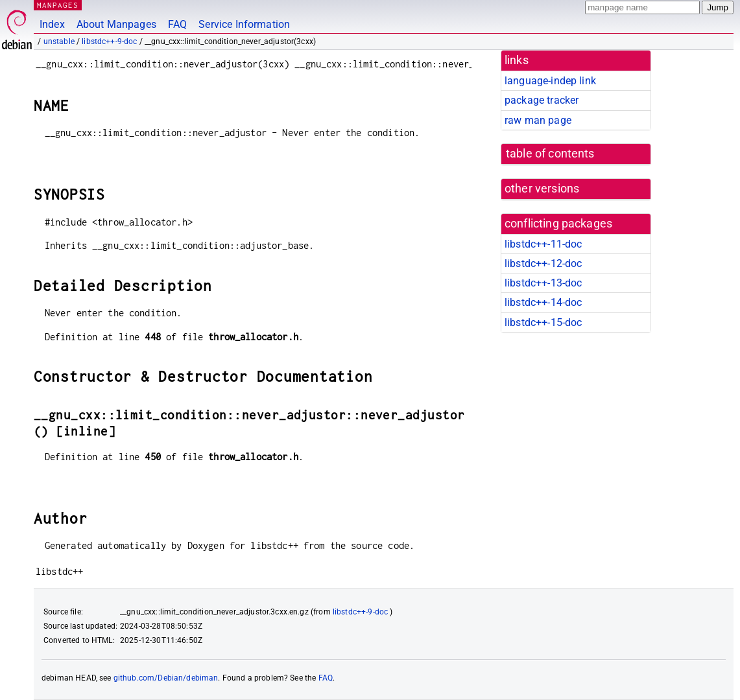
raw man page (538, 120)
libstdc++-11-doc (543, 244)
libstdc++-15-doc (543, 322)
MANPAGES (58, 5)
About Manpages (116, 24)
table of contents (550, 154)
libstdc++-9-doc (109, 41)
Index (52, 24)
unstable (59, 41)
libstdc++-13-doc (543, 283)
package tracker (542, 100)
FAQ (177, 24)
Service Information (244, 24)
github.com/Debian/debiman (166, 678)
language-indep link (550, 81)
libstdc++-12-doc (543, 263)
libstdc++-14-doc (543, 302)
